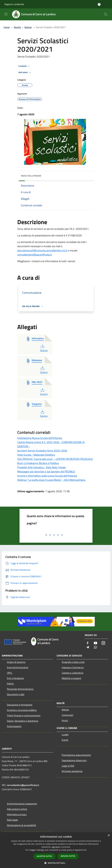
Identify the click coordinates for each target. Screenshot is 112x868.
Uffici (10, 673)
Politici (10, 684)
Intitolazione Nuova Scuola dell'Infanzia (40, 438)
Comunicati (67, 715)
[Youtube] (95, 643)
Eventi (65, 740)
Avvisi (65, 720)
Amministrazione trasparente (22, 804)
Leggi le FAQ (68, 766)
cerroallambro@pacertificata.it (35, 255)
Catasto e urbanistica (73, 673)
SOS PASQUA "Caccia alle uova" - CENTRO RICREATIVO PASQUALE (55, 459)
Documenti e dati (16, 694)
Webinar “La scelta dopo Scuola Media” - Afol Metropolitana (51, 480)
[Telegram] (88, 647)
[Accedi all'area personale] (99, 4)
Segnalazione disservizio (74, 760)
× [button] (109, 835)
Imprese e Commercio (73, 667)
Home (7, 27)
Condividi (24, 66)
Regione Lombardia (14, 4)
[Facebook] (88, 643)
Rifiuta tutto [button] (68, 856)
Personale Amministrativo (20, 689)
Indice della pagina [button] (31, 176)
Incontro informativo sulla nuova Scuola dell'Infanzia (47, 476)
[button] (56, 863)
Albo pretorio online (17, 809)
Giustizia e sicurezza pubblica (22, 710)
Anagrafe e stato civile (73, 662)
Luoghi (65, 734)
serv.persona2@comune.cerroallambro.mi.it (42, 250)
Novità (17, 27)
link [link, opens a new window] (85, 850)
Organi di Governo (16, 662)
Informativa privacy (17, 814)
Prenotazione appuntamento (76, 755)
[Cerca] (106, 14)
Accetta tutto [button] (44, 856)
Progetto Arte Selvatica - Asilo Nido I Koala (41, 467)
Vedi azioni (25, 72)
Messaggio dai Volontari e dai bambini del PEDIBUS (46, 472)
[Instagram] (103, 643)
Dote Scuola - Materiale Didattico (36, 455)
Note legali (12, 820)
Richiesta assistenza (72, 771)
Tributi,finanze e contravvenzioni (24, 715)
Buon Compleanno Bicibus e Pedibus (38, 463)
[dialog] (56, 850)
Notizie (28, 27)
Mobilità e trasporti (71, 678)
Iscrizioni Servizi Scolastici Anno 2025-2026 (42, 451)
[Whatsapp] (95, 647)
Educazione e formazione (20, 705)
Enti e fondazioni (15, 678)
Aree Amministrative (18, 667)
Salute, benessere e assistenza (23, 721)
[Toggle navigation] (6, 14)
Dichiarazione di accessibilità (21, 825)
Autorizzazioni (14, 726)
